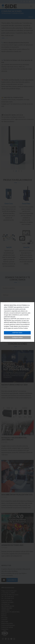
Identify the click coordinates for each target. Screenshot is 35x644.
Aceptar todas (17, 333)
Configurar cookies (17, 337)
